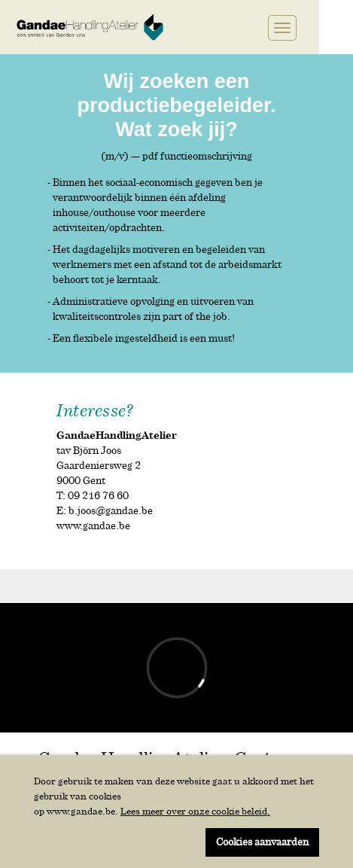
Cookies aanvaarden (262, 842)
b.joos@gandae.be (111, 511)
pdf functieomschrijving (197, 156)
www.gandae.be (93, 526)
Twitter (219, 27)
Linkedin (236, 27)
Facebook (205, 27)
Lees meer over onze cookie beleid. (195, 812)
